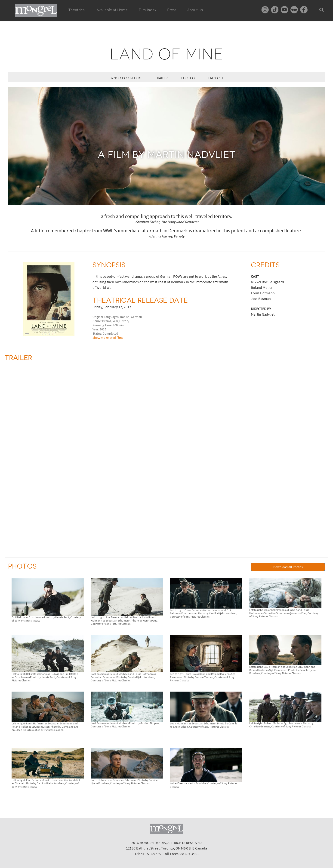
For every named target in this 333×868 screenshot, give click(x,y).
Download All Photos (288, 567)
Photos (188, 78)
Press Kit (216, 78)
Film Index (147, 10)
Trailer (161, 78)
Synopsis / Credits (125, 78)
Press (172, 10)
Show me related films (108, 338)
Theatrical (77, 10)
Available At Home (112, 15)
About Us (195, 10)
